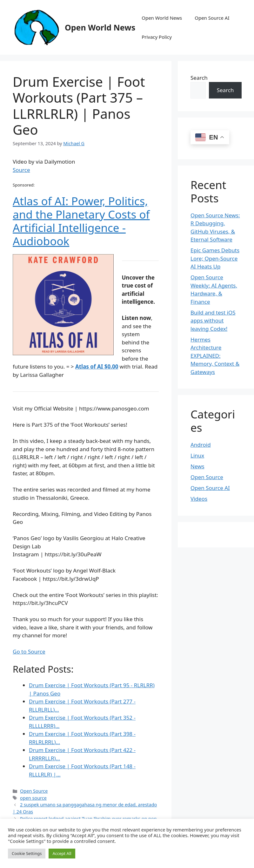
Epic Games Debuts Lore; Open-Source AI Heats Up (215, 258)
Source (21, 170)
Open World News (100, 27)
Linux (197, 455)
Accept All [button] (62, 853)
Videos (199, 499)
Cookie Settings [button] (27, 853)
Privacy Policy (157, 37)
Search (199, 78)
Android (201, 445)
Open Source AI (212, 18)
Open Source (34, 791)
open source (33, 798)
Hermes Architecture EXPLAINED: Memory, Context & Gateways (215, 356)
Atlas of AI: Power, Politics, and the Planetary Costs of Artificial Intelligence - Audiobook (81, 221)
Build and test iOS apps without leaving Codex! (213, 321)
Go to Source (29, 651)
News (197, 466)
